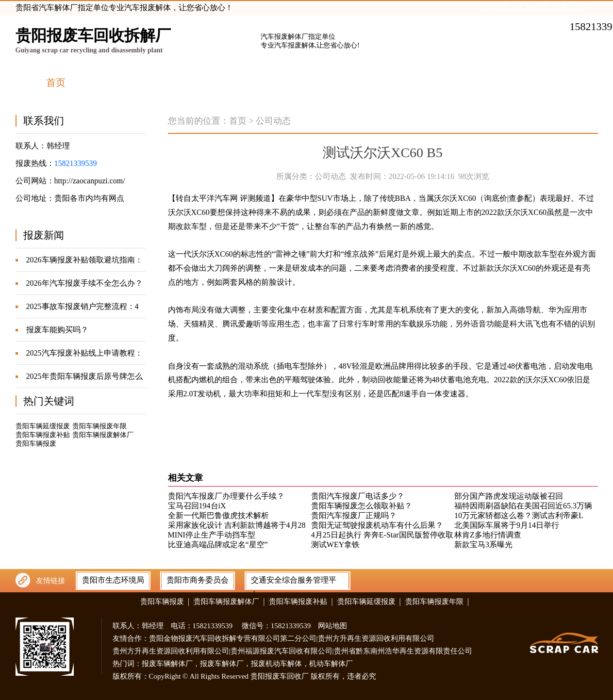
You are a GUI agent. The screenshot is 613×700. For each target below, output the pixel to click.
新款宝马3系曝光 (483, 545)
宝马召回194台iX (197, 506)
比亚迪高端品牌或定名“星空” (218, 545)
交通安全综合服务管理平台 (294, 582)
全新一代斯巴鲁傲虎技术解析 (218, 515)
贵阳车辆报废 (36, 444)
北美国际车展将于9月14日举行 (507, 525)
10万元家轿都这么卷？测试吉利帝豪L (519, 515)
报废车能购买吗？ (57, 330)
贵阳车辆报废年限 (99, 426)
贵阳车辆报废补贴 (43, 435)
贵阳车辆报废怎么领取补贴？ (362, 506)
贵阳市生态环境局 (113, 580)
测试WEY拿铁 (335, 545)
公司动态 (273, 121)
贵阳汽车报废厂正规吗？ (354, 515)
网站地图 (332, 626)
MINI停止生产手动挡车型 (212, 535)
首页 (238, 121)
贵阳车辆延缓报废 (43, 426)
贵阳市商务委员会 (198, 580)
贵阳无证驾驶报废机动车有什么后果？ (377, 525)
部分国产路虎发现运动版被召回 (509, 496)
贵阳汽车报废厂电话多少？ (358, 496)
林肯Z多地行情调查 (488, 535)
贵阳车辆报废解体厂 (103, 435)
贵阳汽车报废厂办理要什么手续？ (226, 496)
